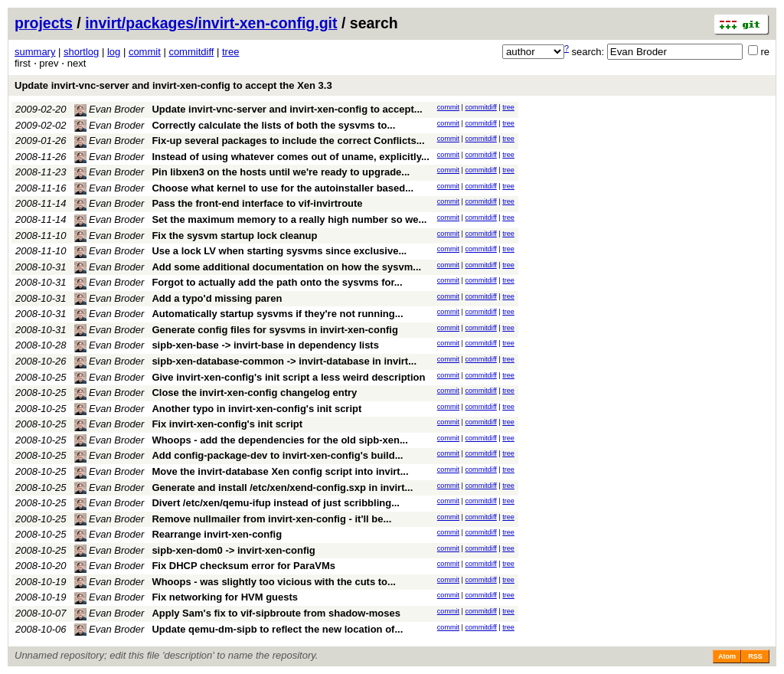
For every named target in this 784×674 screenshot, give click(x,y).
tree (230, 52)
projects (44, 23)
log (114, 52)
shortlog (81, 52)
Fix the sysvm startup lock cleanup (234, 236)
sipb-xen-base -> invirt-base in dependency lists (265, 345)
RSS (755, 656)
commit (145, 52)
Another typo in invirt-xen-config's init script (256, 409)
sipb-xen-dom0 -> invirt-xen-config (233, 550)
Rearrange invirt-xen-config (217, 534)
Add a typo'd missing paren (217, 298)
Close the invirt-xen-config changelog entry (254, 393)
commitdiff (191, 52)
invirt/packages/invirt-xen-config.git (211, 23)
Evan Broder (109, 109)
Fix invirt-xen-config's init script (227, 424)
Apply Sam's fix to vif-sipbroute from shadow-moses (276, 613)
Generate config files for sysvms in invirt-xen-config (274, 330)
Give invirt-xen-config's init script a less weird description (288, 377)
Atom (727, 656)
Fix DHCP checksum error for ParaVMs (243, 566)
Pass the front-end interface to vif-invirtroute (257, 203)
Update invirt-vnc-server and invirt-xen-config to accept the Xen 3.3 (173, 85)
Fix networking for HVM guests (225, 597)
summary (35, 52)
